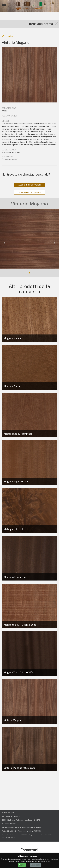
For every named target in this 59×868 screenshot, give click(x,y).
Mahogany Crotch (14, 529)
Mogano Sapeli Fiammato (18, 434)
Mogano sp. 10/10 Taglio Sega (20, 625)
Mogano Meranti (13, 338)
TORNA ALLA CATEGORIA (29, 192)
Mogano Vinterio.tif (10, 159)
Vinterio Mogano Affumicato (19, 768)
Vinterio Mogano (13, 720)
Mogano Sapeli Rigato (16, 481)
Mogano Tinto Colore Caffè (18, 672)
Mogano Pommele (14, 386)
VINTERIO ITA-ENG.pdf (11, 152)
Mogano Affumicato (15, 577)
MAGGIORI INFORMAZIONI (29, 185)
